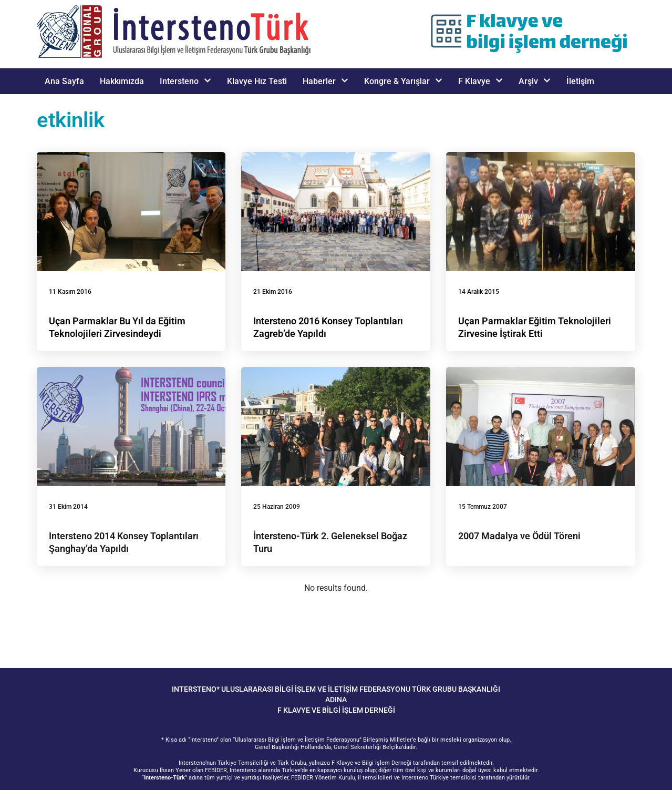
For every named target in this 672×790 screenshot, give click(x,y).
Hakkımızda (122, 81)
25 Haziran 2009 (277, 507)
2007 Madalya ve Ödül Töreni (519, 536)
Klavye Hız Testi (257, 81)
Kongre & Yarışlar (403, 81)
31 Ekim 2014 (68, 507)
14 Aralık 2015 (479, 292)
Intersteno (185, 81)
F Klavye (480, 81)
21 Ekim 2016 (273, 292)
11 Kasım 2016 (70, 292)
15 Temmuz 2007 (483, 507)
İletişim (580, 81)
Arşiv (535, 81)
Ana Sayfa (64, 81)
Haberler (325, 81)
